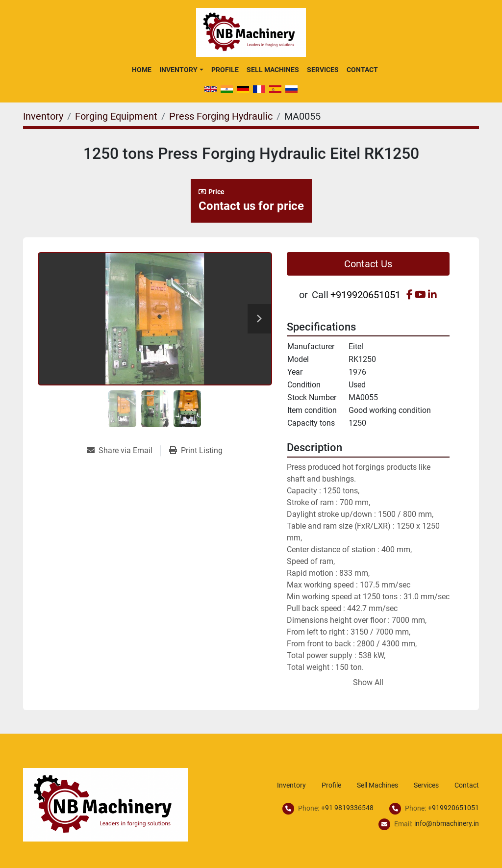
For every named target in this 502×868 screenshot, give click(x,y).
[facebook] (410, 295)
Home (142, 70)
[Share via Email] (124, 451)
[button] (181, 70)
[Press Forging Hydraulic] (221, 116)
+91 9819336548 (347, 808)
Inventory (178, 70)
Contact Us (368, 264)
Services (323, 70)
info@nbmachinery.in (447, 823)
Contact (362, 70)
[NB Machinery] (106, 804)
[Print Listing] (196, 451)
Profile (225, 70)
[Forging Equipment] (116, 116)
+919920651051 (365, 295)
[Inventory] (43, 116)
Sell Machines (273, 70)
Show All (368, 682)
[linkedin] (432, 295)
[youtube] (420, 295)
